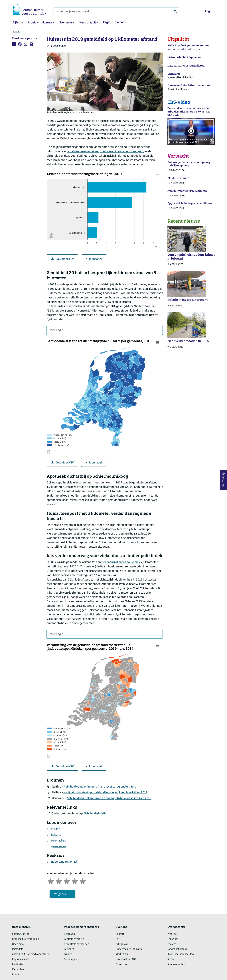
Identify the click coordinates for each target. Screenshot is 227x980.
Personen (69, 949)
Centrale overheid (74, 939)
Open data (18, 944)
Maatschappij (87, 23)
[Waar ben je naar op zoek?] (116, 12)
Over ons (120, 23)
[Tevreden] (75, 881)
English (210, 12)
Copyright (173, 939)
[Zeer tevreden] (83, 881)
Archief (171, 959)
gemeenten (58, 847)
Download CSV (62, 259)
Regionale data (21, 959)
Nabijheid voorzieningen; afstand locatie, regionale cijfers (100, 787)
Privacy (68, 954)
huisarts (56, 835)
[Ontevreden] (59, 881)
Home (16, 32)
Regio (107, 23)
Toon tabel (94, 259)
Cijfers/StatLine (21, 934)
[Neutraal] (67, 881)
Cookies (172, 944)
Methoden (18, 970)
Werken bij (122, 954)
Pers (118, 939)
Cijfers (17, 23)
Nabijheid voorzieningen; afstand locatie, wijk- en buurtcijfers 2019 (105, 793)
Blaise (16, 975)
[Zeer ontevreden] (51, 881)
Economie (66, 23)
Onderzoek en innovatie (129, 949)
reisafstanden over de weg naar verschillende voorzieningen (105, 152)
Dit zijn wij (122, 944)
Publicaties (18, 964)
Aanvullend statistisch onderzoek (31, 954)
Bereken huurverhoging (26, 939)
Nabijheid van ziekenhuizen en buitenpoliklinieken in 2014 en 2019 (109, 798)
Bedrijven (69, 934)
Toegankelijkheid (177, 949)
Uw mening (223, 480)
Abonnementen (176, 964)
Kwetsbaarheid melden (181, 954)
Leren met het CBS (126, 959)
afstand (56, 829)
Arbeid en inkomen (40, 23)
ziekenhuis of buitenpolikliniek (121, 562)
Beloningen (70, 959)
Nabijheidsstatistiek (96, 814)
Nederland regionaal (64, 862)
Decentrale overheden (77, 944)
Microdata (18, 949)
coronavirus (58, 841)
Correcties (121, 964)
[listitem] (14, 44)
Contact (120, 934)
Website (172, 934)
